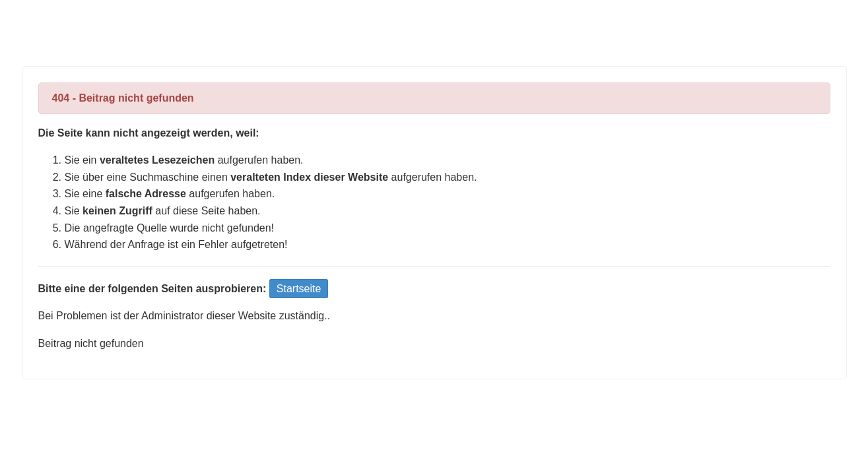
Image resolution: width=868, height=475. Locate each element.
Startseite (299, 289)
